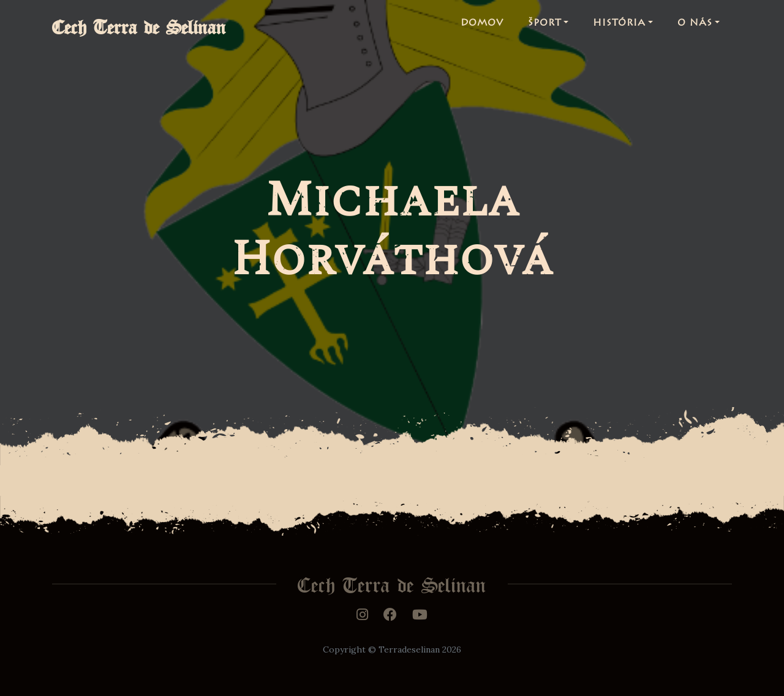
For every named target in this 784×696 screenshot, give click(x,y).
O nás (695, 27)
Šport (545, 27)
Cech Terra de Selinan (151, 27)
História (619, 27)
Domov (482, 27)
